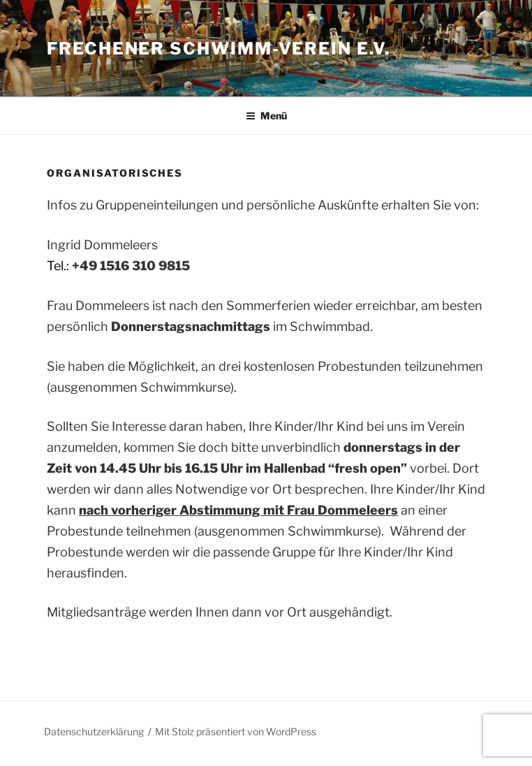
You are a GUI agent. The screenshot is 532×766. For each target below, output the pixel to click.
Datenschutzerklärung (94, 731)
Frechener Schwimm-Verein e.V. (219, 49)
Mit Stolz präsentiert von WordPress (236, 731)
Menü (266, 116)
